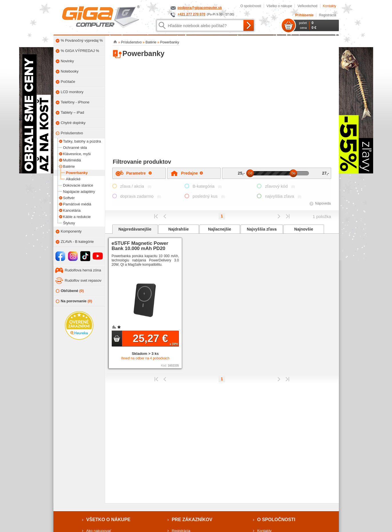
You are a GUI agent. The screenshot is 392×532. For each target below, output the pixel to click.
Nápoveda (323, 203)
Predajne (192, 173)
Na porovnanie (74, 301)
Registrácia (327, 15)
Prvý (156, 216)
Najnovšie (304, 229)
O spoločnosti (251, 6)
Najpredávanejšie (135, 229)
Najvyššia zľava (262, 229)
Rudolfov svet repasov (83, 280)
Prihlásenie (304, 15)
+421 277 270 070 (192, 14)
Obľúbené (70, 291)
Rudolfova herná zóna (83, 270)
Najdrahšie (179, 229)
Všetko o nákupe (279, 6)
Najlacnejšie (220, 229)
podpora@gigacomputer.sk (200, 8)
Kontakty (330, 6)
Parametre (139, 173)
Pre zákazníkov (192, 520)
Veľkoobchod (307, 6)
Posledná (288, 216)
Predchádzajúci (165, 216)
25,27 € (156, 339)
